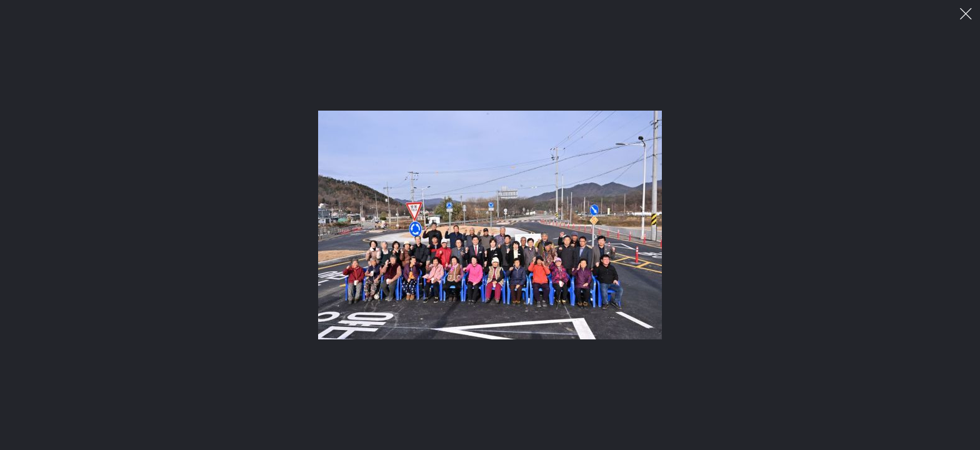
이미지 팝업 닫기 (966, 14)
